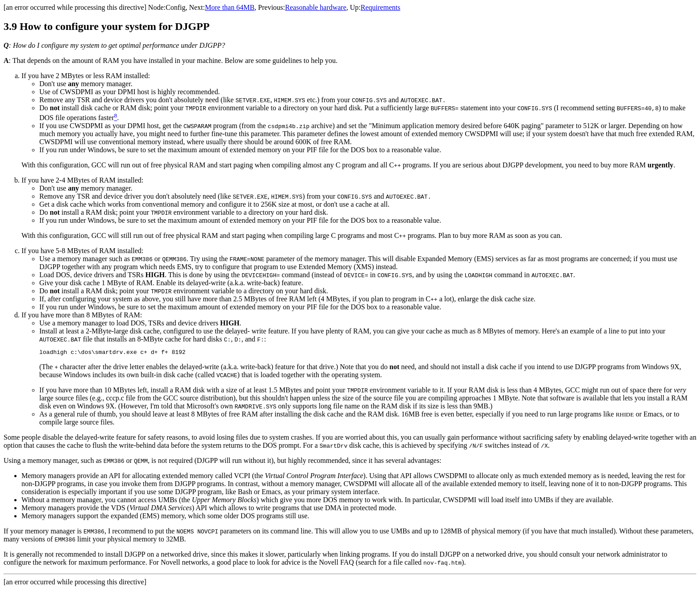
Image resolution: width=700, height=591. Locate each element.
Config (175, 7)
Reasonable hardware (316, 7)
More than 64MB (230, 7)
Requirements (381, 7)
